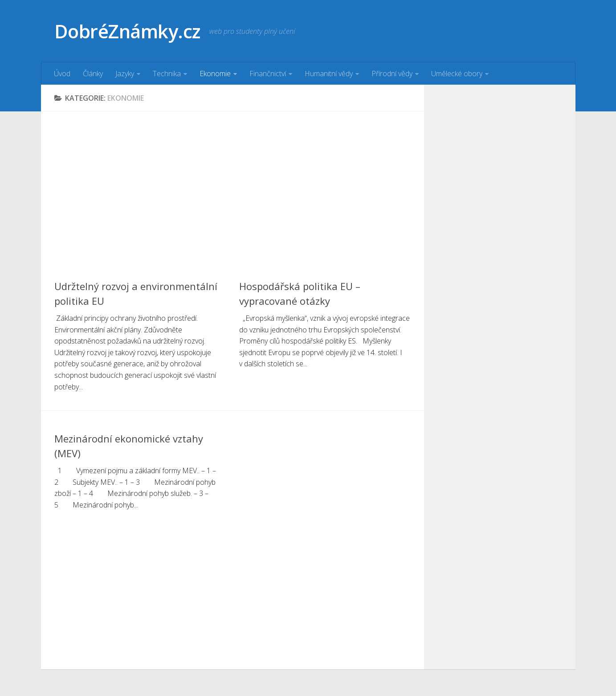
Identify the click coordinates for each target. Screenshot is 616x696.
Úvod (62, 74)
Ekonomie (215, 74)
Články (93, 74)
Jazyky (125, 74)
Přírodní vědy (392, 74)
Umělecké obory (457, 74)
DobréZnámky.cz (127, 31)
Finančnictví (268, 74)
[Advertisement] (233, 187)
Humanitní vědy (329, 74)
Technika (167, 74)
